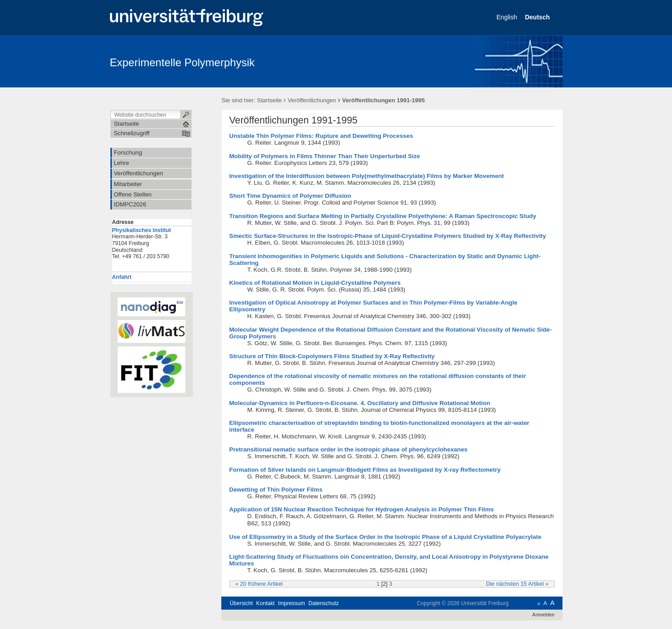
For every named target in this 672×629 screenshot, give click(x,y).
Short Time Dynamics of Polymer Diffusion (290, 196)
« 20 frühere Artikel (259, 584)
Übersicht (241, 603)
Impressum (292, 603)
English (508, 17)
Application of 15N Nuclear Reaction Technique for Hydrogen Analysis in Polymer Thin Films (362, 509)
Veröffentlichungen (312, 100)
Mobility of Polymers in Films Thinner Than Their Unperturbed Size (325, 156)
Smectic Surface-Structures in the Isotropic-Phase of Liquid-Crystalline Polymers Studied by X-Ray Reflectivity (388, 236)
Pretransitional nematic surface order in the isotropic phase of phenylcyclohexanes (349, 449)
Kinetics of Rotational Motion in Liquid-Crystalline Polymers (315, 283)
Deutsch (538, 17)
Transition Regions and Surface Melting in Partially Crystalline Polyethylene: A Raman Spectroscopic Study (383, 216)
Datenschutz (323, 603)
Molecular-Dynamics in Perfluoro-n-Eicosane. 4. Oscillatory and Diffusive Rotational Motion (360, 403)
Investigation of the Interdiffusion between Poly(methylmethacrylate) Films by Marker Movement (367, 176)
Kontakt (265, 603)
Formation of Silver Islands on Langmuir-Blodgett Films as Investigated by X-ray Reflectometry (365, 470)
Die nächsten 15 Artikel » (517, 584)
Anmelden (544, 615)
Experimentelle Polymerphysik (182, 62)
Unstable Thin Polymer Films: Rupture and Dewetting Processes (321, 136)
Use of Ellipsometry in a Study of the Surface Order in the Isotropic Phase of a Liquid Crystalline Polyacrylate (386, 537)
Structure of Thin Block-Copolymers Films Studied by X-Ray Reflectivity (332, 356)
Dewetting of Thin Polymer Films (276, 490)
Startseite (269, 100)
